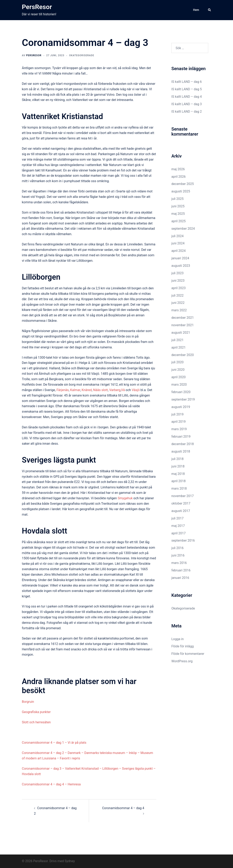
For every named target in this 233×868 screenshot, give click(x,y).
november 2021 (183, 325)
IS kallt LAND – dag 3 (187, 104)
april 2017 (179, 533)
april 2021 (179, 347)
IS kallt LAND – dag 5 (187, 89)
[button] (210, 10)
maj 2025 (178, 214)
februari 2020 (181, 392)
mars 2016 (179, 563)
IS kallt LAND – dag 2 (187, 112)
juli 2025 (177, 199)
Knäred (87, 390)
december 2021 (183, 318)
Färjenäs (63, 390)
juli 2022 (177, 295)
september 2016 (183, 540)
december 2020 (183, 355)
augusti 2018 (181, 451)
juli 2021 (177, 340)
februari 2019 (181, 437)
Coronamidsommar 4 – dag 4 (123, 808)
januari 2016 (180, 578)
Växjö (136, 390)
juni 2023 (178, 281)
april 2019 (179, 422)
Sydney (70, 861)
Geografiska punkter (36, 712)
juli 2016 (177, 548)
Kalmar (75, 390)
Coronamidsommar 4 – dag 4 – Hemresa (51, 784)
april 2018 (179, 481)
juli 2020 (177, 362)
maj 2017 (178, 526)
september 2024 (183, 229)
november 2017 (183, 496)
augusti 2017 (181, 511)
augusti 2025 (181, 191)
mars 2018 (179, 489)
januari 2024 (180, 258)
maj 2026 (178, 169)
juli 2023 (177, 273)
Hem (196, 10)
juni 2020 (178, 370)
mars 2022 (179, 310)
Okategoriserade (82, 55)
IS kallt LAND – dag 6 (187, 82)
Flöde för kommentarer (188, 654)
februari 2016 (181, 570)
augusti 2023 (181, 266)
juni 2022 (178, 303)
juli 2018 (177, 459)
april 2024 (179, 251)
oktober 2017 (181, 503)
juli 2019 (177, 414)
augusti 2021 (181, 333)
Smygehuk (125, 498)
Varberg (115, 390)
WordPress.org (182, 661)
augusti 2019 (181, 407)
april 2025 (179, 221)
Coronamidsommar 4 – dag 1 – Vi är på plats (54, 743)
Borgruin (28, 702)
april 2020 (179, 377)
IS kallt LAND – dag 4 (187, 97)
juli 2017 (177, 518)
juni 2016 (178, 555)
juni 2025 (178, 206)
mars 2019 (179, 429)
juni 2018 (178, 466)
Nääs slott (101, 390)
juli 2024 (177, 236)
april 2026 (179, 177)
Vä (123, 390)
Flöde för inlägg (183, 646)
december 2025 (183, 184)
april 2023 (179, 288)
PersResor (37, 7)
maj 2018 (178, 474)
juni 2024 (178, 243)
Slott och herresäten (36, 722)
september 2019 (183, 399)
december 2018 (183, 444)
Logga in (178, 639)
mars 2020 (179, 385)
